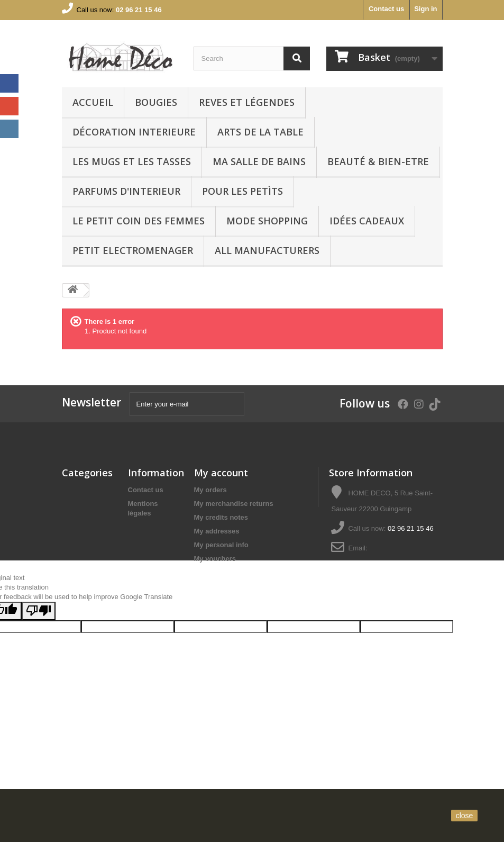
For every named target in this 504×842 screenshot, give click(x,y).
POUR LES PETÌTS (242, 191)
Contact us (386, 9)
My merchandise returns (234, 504)
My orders (210, 490)
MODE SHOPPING (267, 221)
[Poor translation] (39, 685)
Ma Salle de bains (259, 161)
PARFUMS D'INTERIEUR (126, 191)
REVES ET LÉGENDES (247, 102)
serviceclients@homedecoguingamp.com (394, 564)
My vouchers (215, 559)
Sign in (425, 9)
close (465, 816)
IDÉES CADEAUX (367, 221)
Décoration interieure (134, 132)
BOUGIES (156, 102)
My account (221, 473)
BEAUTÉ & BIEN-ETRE (378, 161)
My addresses (217, 531)
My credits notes (221, 517)
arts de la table (260, 132)
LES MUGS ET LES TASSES (132, 161)
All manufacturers (267, 250)
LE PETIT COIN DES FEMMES (139, 221)
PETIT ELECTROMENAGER (133, 250)
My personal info (221, 545)
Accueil (93, 102)
